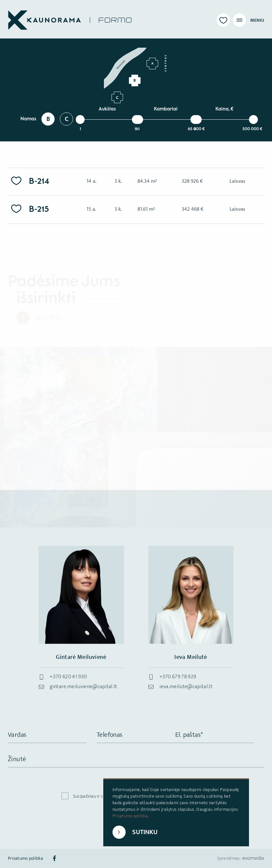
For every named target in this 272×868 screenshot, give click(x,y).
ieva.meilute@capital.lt (186, 687)
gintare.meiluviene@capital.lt (83, 687)
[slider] (80, 120)
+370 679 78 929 (178, 677)
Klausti (48, 318)
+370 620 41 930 (68, 677)
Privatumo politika (130, 816)
